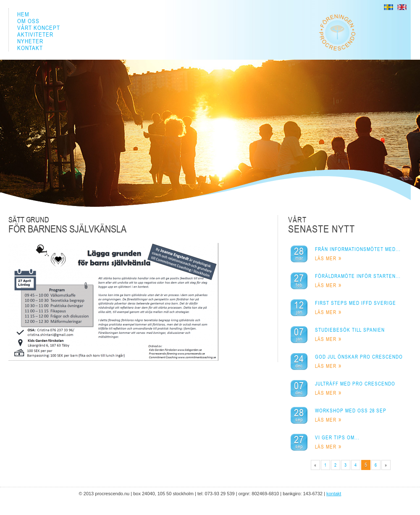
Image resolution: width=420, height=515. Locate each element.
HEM (23, 14)
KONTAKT (30, 48)
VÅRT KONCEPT (39, 28)
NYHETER (30, 41)
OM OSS (28, 21)
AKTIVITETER (35, 34)
